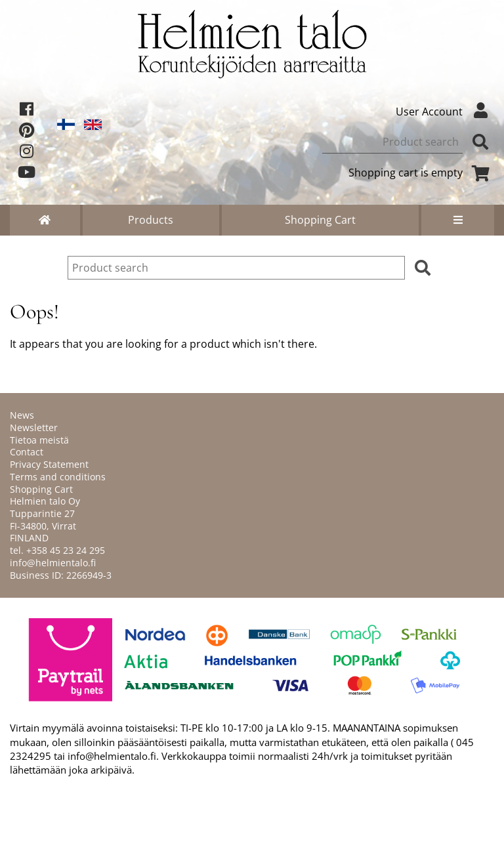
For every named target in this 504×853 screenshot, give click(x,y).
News (22, 415)
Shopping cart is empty (421, 173)
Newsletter (34, 427)
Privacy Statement (49, 464)
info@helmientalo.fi (53, 563)
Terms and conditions (58, 477)
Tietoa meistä (39, 440)
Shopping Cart (320, 220)
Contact (27, 452)
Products (151, 220)
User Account (445, 112)
